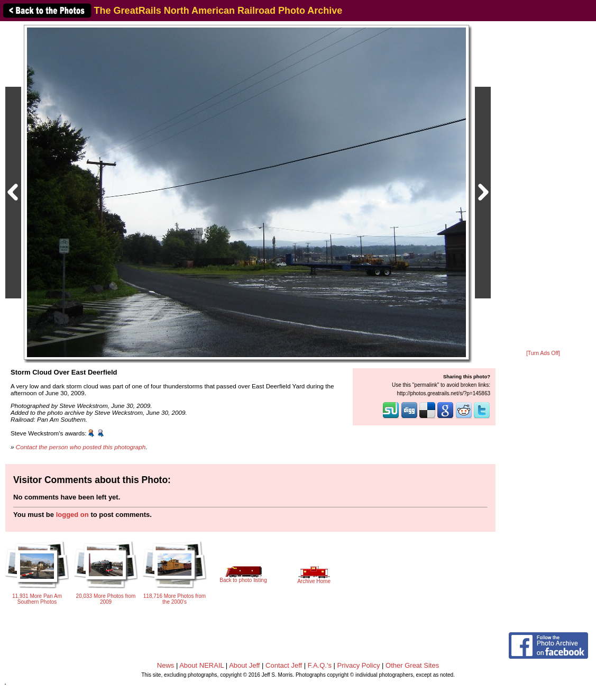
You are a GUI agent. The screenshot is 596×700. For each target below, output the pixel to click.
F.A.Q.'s (320, 665)
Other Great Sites (412, 665)
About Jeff (244, 665)
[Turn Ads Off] (543, 353)
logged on (72, 515)
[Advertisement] (543, 186)
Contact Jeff (284, 665)
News (166, 665)
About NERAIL (201, 665)
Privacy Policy (359, 665)
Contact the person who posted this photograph (81, 447)
